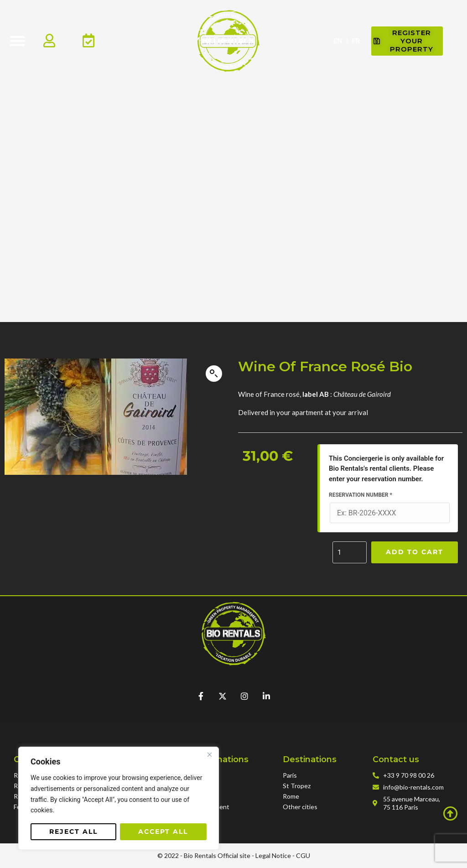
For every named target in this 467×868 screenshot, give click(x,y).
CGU (303, 855)
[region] (119, 798)
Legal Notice (273, 855)
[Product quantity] (350, 552)
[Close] (209, 754)
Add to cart (415, 552)
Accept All (163, 832)
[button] (17, 41)
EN (338, 41)
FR (356, 41)
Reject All (73, 832)
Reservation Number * (361, 495)
